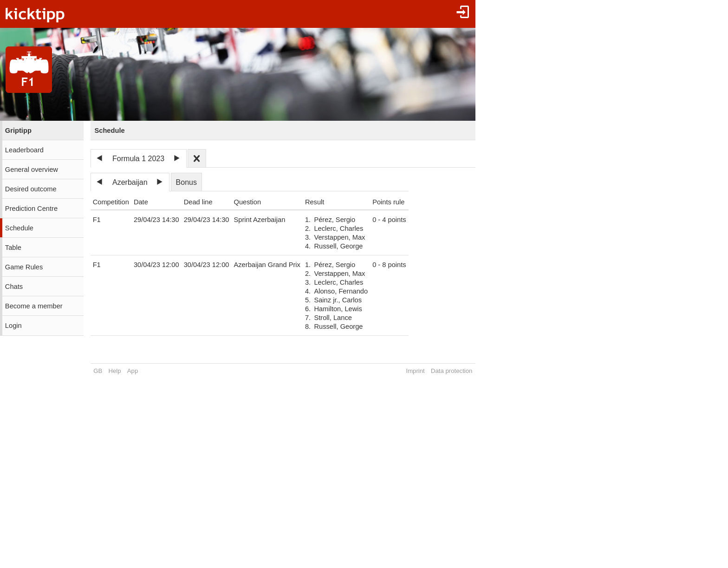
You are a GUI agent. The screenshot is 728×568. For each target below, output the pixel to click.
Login (13, 326)
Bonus (186, 182)
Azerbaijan (130, 182)
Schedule (19, 228)
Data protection (452, 371)
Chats (14, 287)
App (133, 371)
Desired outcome (31, 189)
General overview (32, 170)
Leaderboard (24, 150)
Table (13, 248)
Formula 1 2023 (138, 159)
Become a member (34, 306)
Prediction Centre (31, 209)
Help (115, 371)
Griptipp (18, 131)
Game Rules (24, 267)
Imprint (415, 371)
